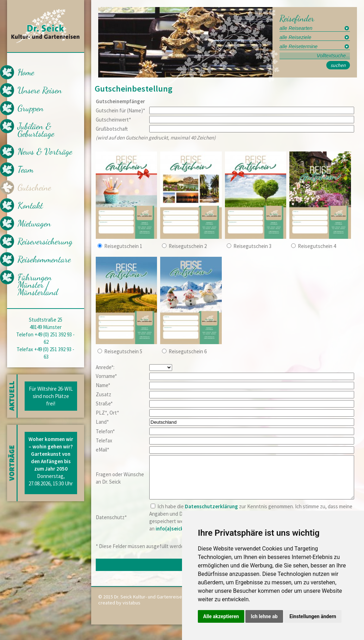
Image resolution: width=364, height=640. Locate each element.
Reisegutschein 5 (123, 351)
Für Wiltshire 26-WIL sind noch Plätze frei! (51, 396)
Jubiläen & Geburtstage (36, 130)
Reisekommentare (44, 259)
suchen (338, 65)
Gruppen (31, 108)
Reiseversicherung (45, 241)
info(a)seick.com (175, 537)
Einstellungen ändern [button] (313, 616)
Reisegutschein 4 (317, 246)
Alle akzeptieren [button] (221, 616)
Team (26, 169)
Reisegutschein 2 (188, 246)
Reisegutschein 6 (188, 351)
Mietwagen (34, 223)
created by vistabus (119, 611)
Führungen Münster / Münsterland (38, 285)
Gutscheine (34, 187)
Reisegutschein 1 (123, 246)
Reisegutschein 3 (252, 246)
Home (26, 72)
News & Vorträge (45, 151)
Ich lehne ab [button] (264, 616)
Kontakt (30, 205)
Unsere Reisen (40, 90)
